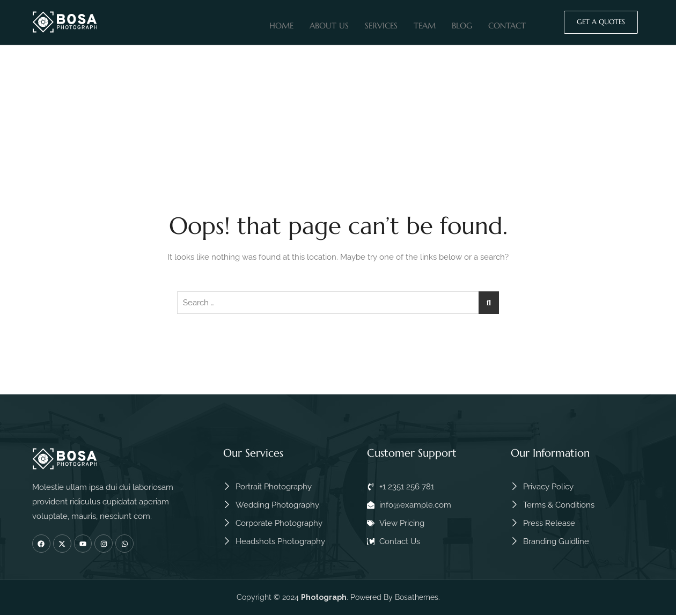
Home (281, 23)
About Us (329, 23)
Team (425, 23)
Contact (507, 23)
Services (381, 23)
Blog (462, 23)
